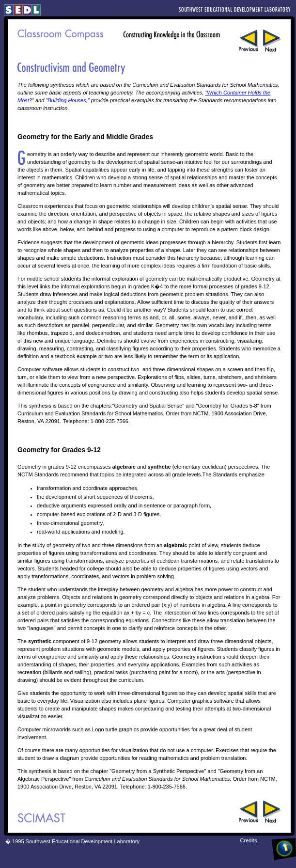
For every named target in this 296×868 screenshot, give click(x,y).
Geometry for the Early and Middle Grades (85, 137)
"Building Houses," (67, 100)
